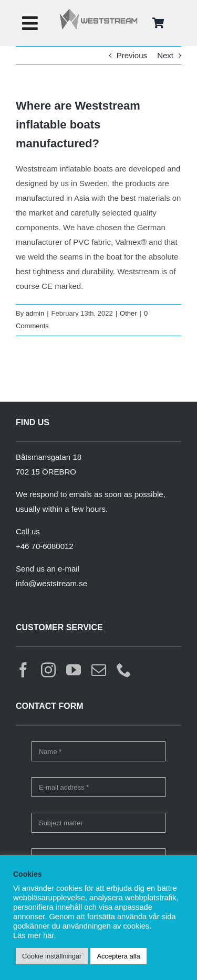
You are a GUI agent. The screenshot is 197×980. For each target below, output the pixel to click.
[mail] (99, 670)
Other (128, 313)
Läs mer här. (34, 935)
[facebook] (23, 670)
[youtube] (74, 670)
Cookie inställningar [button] (52, 956)
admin (35, 313)
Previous (132, 55)
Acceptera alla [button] (118, 956)
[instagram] (48, 670)
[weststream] (98, 12)
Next (165, 55)
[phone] (124, 670)
